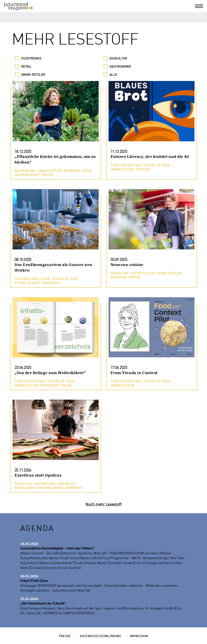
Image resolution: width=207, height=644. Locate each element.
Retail (26, 66)
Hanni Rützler (33, 75)
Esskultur (118, 58)
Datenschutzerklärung (100, 636)
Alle (113, 75)
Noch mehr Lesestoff (103, 504)
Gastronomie (120, 66)
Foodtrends (31, 58)
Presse (65, 636)
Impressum (139, 636)
